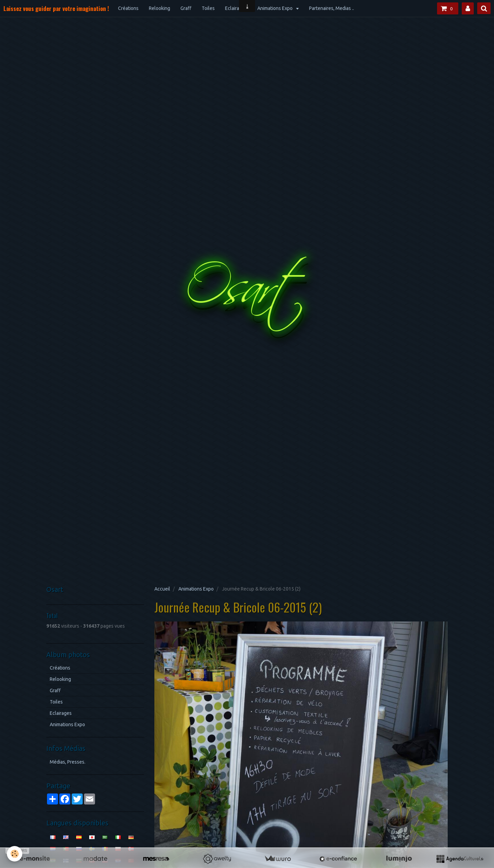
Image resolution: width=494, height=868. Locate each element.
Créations (128, 8)
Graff (186, 8)
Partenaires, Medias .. (332, 8)
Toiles (208, 8)
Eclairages (236, 8)
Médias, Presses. (68, 762)
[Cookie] (15, 854)
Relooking (160, 8)
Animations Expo (275, 8)
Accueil (162, 589)
